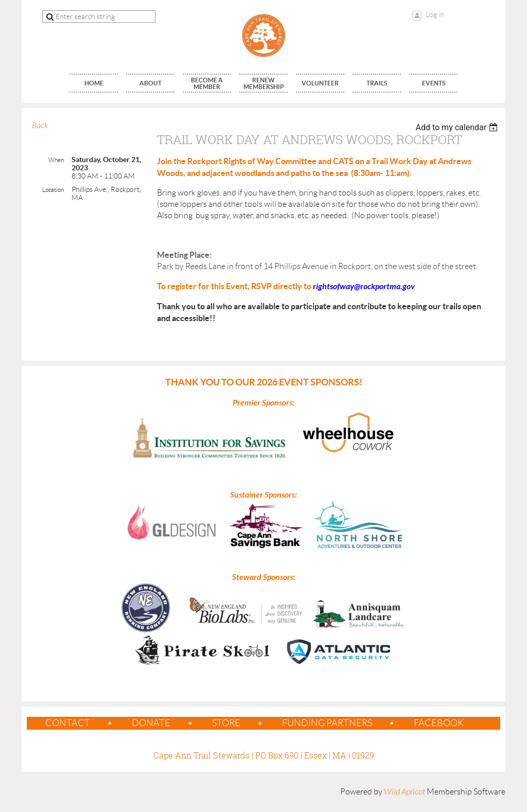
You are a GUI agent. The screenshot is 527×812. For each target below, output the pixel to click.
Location (53, 190)
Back (40, 126)
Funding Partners (327, 723)
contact (68, 723)
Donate (151, 723)
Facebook (439, 723)
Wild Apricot (405, 792)
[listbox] (458, 127)
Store (226, 723)
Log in (435, 14)
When (56, 160)
